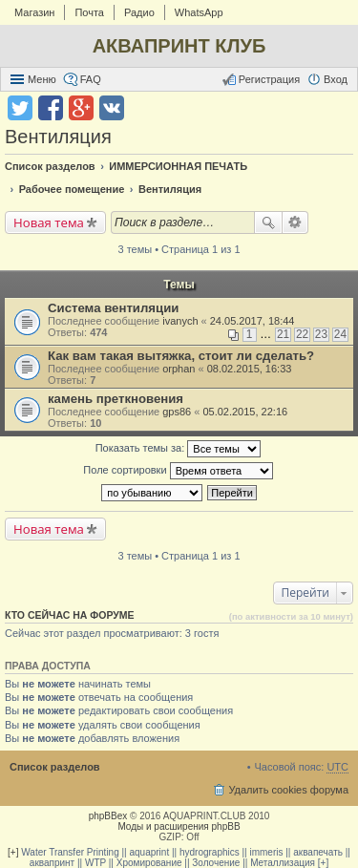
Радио (139, 12)
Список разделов (55, 767)
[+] (13, 852)
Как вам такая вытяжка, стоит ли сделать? (181, 356)
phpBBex (108, 816)
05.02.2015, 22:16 (245, 412)
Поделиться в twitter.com (20, 108)
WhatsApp (199, 12)
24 (340, 334)
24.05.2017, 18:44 (253, 321)
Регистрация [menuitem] (269, 79)
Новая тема (49, 222)
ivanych (180, 321)
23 (321, 334)
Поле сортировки (178, 471)
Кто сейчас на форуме (70, 615)
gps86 (177, 412)
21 (283, 334)
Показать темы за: (179, 449)
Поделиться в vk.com (112, 108)
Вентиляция (58, 137)
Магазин (34, 12)
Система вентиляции (113, 308)
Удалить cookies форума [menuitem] (288, 790)
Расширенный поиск (295, 222)
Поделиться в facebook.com (51, 108)
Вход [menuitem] (336, 79)
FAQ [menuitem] (91, 79)
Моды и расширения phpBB (179, 826)
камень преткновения (116, 399)
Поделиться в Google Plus (81, 108)
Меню (42, 79)
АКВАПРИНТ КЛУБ (179, 46)
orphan (179, 369)
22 (302, 334)
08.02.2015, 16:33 (250, 369)
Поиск (268, 222)
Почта (89, 12)
